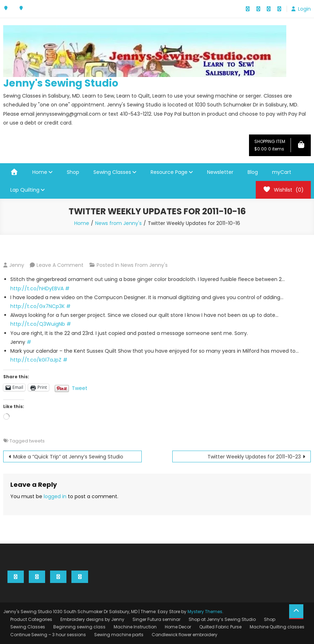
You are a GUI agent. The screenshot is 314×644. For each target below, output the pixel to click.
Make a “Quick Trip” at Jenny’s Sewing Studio (68, 457)
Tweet (80, 387)
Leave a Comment (60, 265)
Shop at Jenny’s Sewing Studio (222, 619)
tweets (37, 441)
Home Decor (178, 627)
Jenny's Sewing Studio (61, 83)
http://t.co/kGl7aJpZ (36, 360)
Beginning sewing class (79, 627)
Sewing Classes (112, 172)
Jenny (17, 265)
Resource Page (169, 172)
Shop (73, 172)
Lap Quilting (25, 190)
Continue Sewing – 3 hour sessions (48, 635)
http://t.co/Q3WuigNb (38, 324)
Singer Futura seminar (156, 619)
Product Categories (31, 619)
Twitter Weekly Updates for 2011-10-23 (254, 457)
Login (304, 9)
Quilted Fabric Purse (220, 627)
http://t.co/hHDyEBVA (37, 288)
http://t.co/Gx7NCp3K (37, 306)
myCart (282, 172)
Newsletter (220, 172)
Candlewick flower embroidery (185, 635)
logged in (55, 496)
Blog (253, 172)
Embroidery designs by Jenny (92, 619)
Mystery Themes (205, 612)
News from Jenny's (144, 265)
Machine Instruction (135, 627)
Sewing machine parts (119, 635)
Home (40, 172)
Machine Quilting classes (277, 627)
